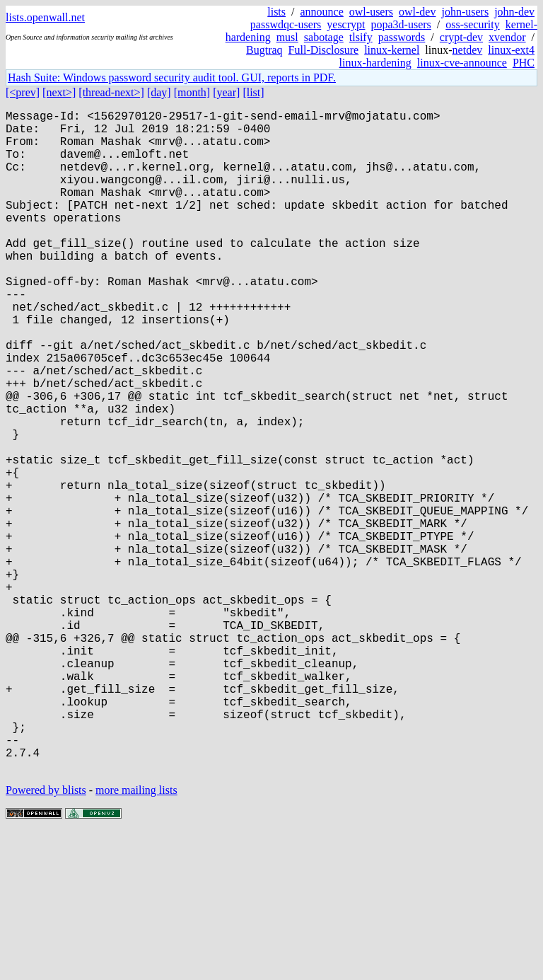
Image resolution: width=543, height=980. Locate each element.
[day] (159, 92)
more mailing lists (136, 937)
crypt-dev (461, 37)
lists (276, 12)
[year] (226, 92)
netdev (468, 50)
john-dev (514, 12)
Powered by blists (46, 937)
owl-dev (417, 12)
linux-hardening (375, 63)
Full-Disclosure (324, 50)
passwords (402, 37)
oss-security (472, 24)
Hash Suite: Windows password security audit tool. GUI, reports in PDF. (172, 77)
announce (322, 12)
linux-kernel (392, 50)
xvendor (507, 37)
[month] (192, 92)
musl (287, 37)
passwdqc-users (286, 24)
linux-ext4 (511, 50)
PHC (524, 63)
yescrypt (346, 24)
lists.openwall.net (45, 17)
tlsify (361, 37)
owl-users (371, 12)
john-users (465, 12)
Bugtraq (264, 50)
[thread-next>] (111, 92)
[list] (253, 92)
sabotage (324, 37)
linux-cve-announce (462, 63)
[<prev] (23, 92)
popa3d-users (401, 24)
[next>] (59, 92)
